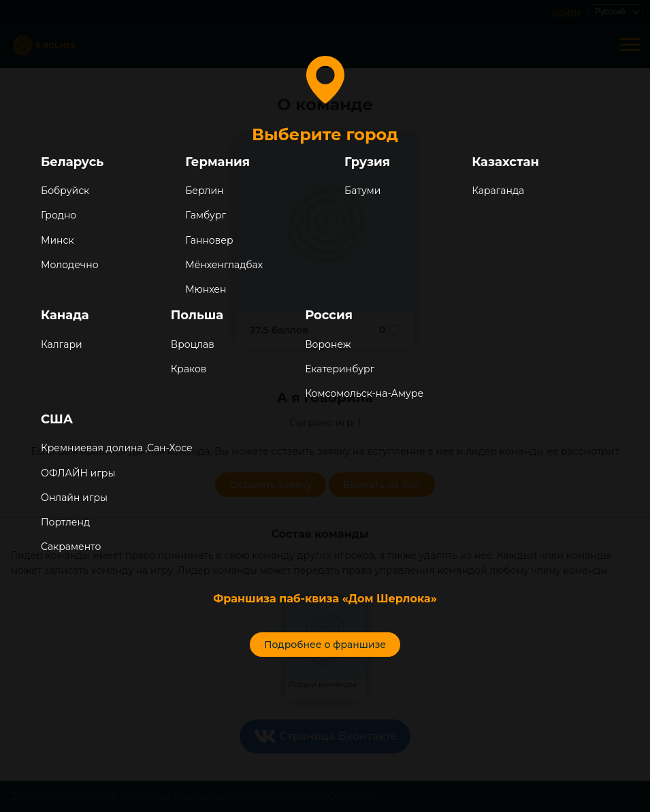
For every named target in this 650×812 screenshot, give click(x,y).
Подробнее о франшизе (325, 645)
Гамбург (206, 215)
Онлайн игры (74, 498)
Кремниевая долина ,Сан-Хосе (117, 448)
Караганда (498, 191)
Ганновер (209, 240)
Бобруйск (65, 191)
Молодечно (70, 265)
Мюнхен (206, 289)
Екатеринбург (340, 369)
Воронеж (328, 344)
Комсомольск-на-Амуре (364, 393)
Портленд (65, 522)
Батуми (362, 191)
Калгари (62, 344)
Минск (58, 240)
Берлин (204, 191)
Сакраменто (71, 547)
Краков (189, 369)
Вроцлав (193, 344)
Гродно (59, 215)
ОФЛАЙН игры (78, 473)
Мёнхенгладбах (224, 265)
